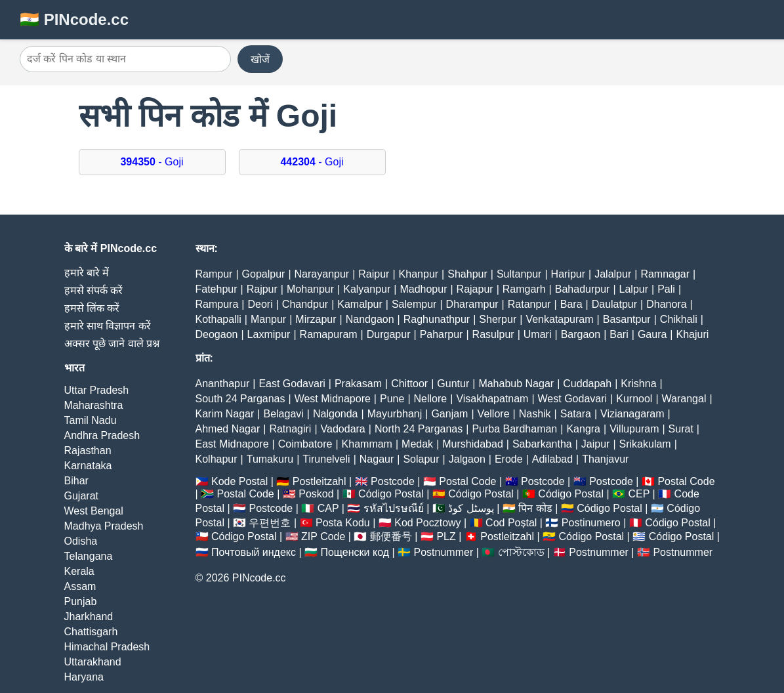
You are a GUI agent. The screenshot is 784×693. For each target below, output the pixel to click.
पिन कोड (535, 508)
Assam (80, 586)
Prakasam (358, 384)
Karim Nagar (225, 414)
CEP (639, 494)
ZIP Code (323, 536)
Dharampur (472, 304)
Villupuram (634, 429)
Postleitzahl (320, 481)
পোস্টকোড (521, 552)
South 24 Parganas (240, 399)
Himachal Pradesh (107, 647)
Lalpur (634, 289)
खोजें (260, 59)
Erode (509, 459)
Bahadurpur (583, 289)
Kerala (79, 571)
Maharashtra (94, 405)
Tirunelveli (326, 459)
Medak (417, 444)
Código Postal (391, 494)
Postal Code (467, 481)
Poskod (316, 494)
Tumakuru (270, 459)
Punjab (81, 601)
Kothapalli (218, 319)
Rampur (214, 274)
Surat (681, 429)
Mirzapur (316, 319)
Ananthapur (223, 384)
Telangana (89, 556)
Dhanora (666, 304)
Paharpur (442, 334)
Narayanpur (322, 274)
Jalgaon (467, 459)
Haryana (84, 677)
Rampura (217, 304)
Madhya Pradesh (104, 526)
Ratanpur (529, 304)
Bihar (76, 481)
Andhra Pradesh (102, 435)
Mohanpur (310, 289)
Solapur (421, 459)
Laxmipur (269, 334)
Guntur (453, 384)
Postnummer (444, 552)
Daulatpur (614, 304)
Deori (260, 304)
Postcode (393, 481)
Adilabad (552, 459)
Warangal (684, 399)
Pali (666, 289)
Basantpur (627, 319)
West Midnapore (333, 399)
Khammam (367, 444)
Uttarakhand (93, 662)
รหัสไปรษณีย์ (394, 508)
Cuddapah (587, 384)
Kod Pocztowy (427, 523)
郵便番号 (391, 536)
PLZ (446, 536)
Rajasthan (88, 451)
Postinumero (591, 523)
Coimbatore (305, 444)
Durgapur (389, 334)
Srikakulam (645, 444)
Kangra (583, 429)
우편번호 (270, 523)
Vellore (494, 414)
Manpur (268, 319)
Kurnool (634, 399)
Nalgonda (336, 414)
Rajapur (475, 289)
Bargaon (581, 334)
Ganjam (449, 414)
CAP (328, 508)
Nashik (535, 414)
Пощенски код (355, 552)
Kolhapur (217, 459)
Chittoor (409, 384)
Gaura (652, 334)
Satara (576, 414)
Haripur (568, 274)
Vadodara (343, 429)
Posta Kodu (343, 523)
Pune (392, 399)
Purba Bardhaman (514, 429)
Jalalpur (613, 274)
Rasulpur (493, 334)
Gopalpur (264, 274)
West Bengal (94, 511)
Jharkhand (89, 617)
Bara (571, 304)
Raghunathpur (437, 319)
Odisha (81, 541)
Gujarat (81, 496)
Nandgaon (370, 319)
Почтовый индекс (254, 552)
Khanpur (419, 274)
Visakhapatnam (492, 399)
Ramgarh (524, 289)
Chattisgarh (91, 632)
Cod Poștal (511, 523)
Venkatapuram (559, 319)
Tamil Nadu (91, 420)
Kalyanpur (367, 289)
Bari (619, 334)
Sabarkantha (542, 444)
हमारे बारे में (87, 273)
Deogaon (217, 334)
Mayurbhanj (395, 414)
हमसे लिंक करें (92, 308)
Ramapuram (329, 334)
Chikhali (679, 319)
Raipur (374, 274)
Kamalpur (360, 304)
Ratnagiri (290, 429)
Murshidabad (473, 444)
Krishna (638, 384)
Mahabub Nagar (516, 384)
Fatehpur (217, 289)
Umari (538, 334)
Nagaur (377, 459)
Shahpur (467, 274)
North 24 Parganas (419, 429)
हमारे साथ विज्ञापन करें (108, 326)
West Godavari (573, 399)
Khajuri (693, 334)
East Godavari (292, 384)
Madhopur (423, 289)
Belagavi (283, 414)
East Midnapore (232, 444)
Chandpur (305, 304)
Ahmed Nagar (228, 429)
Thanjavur (605, 459)
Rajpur (262, 289)
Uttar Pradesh (97, 390)
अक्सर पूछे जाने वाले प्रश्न (112, 344)
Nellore (431, 399)
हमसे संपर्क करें (94, 290)
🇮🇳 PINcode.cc (74, 19)
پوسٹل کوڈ (471, 508)
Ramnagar (665, 274)
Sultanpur (519, 274)
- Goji (152, 162)
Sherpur (498, 319)
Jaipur (596, 444)
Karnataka (88, 466)
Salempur (414, 304)
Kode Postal (239, 481)
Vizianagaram (632, 414)
